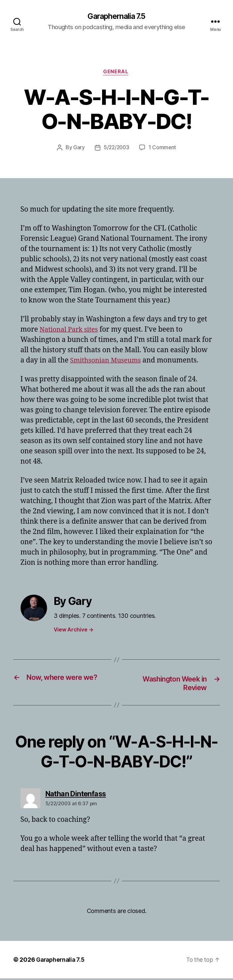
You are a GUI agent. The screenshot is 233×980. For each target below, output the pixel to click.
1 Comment (163, 149)
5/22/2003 (116, 149)
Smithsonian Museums (108, 362)
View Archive (74, 631)
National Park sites (71, 331)
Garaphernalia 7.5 (116, 17)
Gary (78, 149)
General (117, 73)
